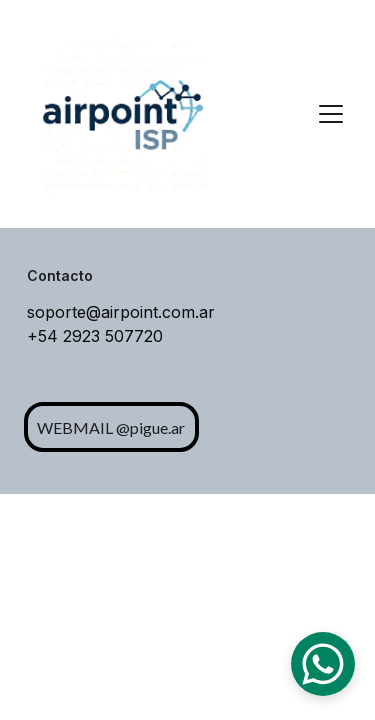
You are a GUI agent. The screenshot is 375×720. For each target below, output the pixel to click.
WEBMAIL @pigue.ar (111, 427)
